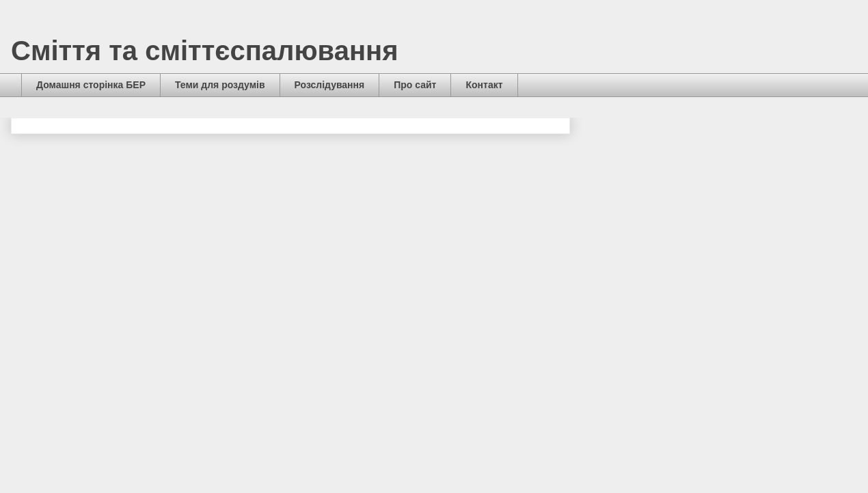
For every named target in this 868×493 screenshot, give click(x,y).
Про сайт (415, 85)
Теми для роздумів (220, 85)
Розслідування (330, 85)
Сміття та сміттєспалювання (205, 51)
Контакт (484, 85)
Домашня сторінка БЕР (91, 85)
